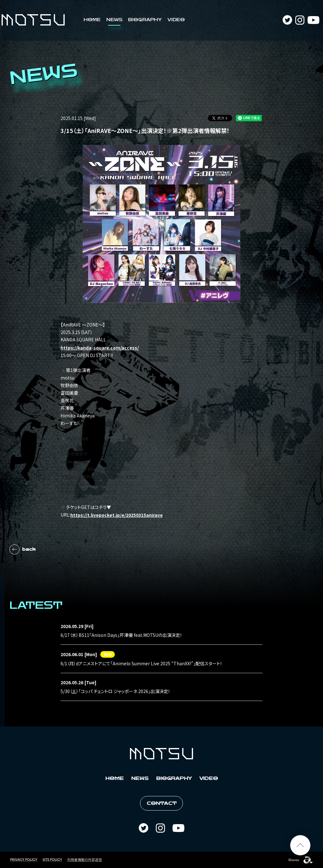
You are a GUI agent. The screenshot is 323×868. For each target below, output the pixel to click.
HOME (92, 20)
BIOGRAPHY (145, 20)
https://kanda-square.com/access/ (100, 348)
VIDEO (176, 20)
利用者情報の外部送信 (85, 859)
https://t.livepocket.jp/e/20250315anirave (117, 515)
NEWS (114, 20)
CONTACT (162, 803)
